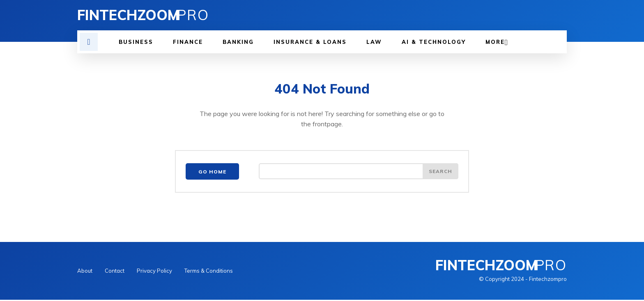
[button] (89, 42)
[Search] (440, 173)
